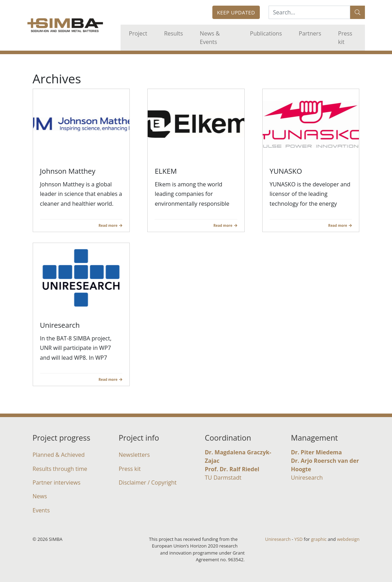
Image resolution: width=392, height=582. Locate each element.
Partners (310, 33)
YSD (298, 539)
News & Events (210, 38)
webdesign (348, 539)
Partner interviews (57, 482)
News (40, 496)
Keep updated (236, 12)
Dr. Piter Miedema (317, 452)
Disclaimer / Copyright (148, 482)
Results (174, 33)
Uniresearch (307, 478)
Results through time (60, 469)
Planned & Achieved (59, 455)
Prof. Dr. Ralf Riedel (232, 469)
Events (41, 510)
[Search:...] (309, 12)
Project (138, 33)
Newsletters (134, 455)
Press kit (345, 38)
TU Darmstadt (223, 478)
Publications (266, 33)
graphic (319, 539)
